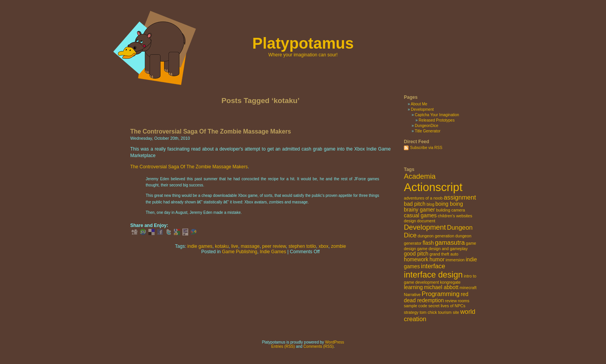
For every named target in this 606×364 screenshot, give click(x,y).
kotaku (222, 246)
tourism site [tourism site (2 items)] (448, 312)
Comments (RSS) (318, 346)
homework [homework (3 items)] (416, 260)
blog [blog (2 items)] (431, 204)
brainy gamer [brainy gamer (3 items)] (419, 210)
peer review (274, 246)
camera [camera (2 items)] (458, 210)
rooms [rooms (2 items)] (464, 301)
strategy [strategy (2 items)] (411, 312)
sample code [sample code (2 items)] (415, 306)
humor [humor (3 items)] (437, 260)
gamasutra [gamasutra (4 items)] (450, 242)
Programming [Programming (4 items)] (441, 294)
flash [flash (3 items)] (428, 243)
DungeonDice (426, 126)
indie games (200, 246)
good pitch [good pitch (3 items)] (416, 254)
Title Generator (427, 131)
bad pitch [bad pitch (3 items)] (415, 204)
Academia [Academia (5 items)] (420, 176)
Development (422, 109)
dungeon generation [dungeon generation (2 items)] (436, 236)
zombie (338, 246)
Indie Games (273, 252)
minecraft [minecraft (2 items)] (468, 288)
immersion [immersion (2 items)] (455, 260)
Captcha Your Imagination (437, 115)
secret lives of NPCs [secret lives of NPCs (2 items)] (447, 306)
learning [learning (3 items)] (413, 287)
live (235, 246)
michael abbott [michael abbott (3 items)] (441, 287)
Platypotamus (303, 43)
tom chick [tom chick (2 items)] (428, 312)
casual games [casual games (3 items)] (420, 216)
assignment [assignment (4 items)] (460, 197)
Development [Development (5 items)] (425, 227)
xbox (323, 246)
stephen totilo (302, 246)
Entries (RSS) (283, 346)
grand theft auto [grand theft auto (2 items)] (444, 254)
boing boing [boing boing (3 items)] (449, 204)
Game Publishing (239, 252)
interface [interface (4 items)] (433, 266)
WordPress (334, 342)
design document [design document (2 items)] (420, 221)
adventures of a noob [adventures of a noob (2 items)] (423, 198)
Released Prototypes (437, 120)
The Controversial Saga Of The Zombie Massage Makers (211, 131)
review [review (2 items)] (451, 301)
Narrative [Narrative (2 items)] (412, 295)
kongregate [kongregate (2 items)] (450, 282)
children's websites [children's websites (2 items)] (455, 216)
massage (250, 246)
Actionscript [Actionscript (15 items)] (433, 187)
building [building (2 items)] (443, 210)
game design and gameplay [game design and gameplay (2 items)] (442, 249)
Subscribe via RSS (426, 148)
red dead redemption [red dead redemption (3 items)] (436, 297)
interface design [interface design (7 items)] (433, 275)
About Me (419, 104)
